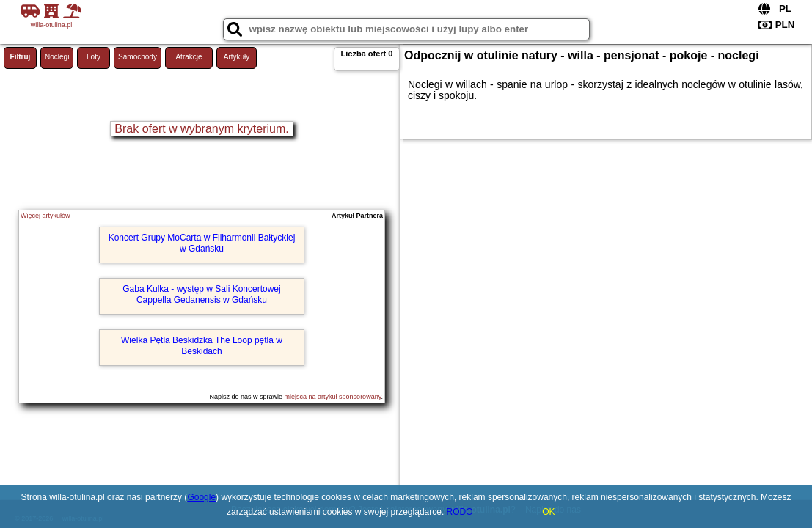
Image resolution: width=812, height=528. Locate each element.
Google (201, 497)
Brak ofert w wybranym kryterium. (201, 129)
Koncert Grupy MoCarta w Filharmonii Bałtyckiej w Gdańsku (202, 243)
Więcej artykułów (45, 216)
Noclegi (57, 57)
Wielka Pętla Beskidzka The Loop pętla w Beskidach (202, 345)
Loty (94, 57)
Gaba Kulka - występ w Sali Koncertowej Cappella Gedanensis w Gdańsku (201, 294)
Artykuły (237, 57)
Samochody (138, 57)
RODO (460, 512)
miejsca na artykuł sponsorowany (333, 397)
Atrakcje (189, 57)
